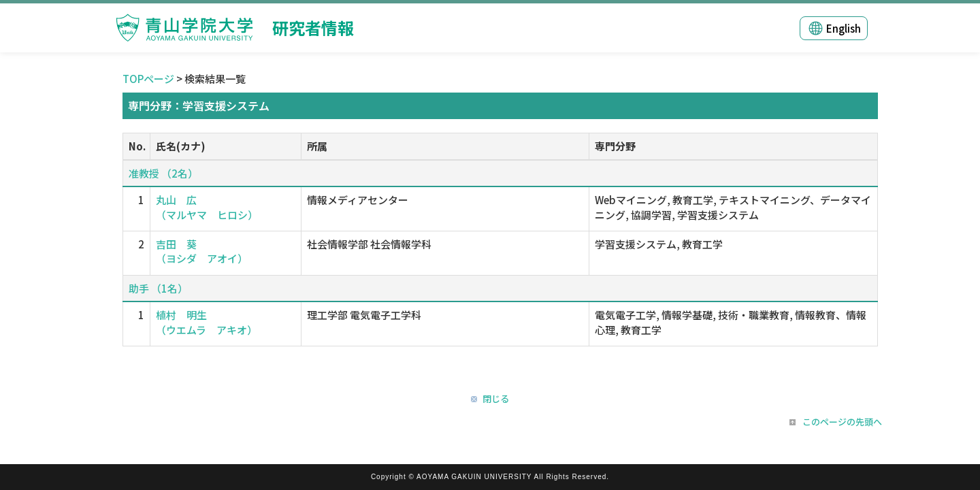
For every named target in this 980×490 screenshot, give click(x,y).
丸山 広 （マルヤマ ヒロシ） (207, 207)
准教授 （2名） (163, 173)
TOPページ (148, 79)
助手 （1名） (158, 288)
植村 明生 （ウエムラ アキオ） (207, 322)
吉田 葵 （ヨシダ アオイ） (202, 251)
